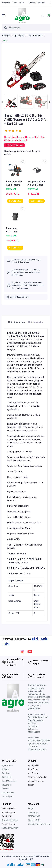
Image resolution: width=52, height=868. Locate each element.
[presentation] (3, 102)
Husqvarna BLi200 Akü (12, 230)
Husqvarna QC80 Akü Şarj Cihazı (36, 183)
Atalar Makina (34, 732)
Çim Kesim (6, 773)
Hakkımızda (33, 812)
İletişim (31, 808)
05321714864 (34, 820)
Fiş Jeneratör (33, 726)
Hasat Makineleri (9, 781)
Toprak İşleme (8, 797)
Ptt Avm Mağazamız (37, 749)
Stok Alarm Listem (10, 820)
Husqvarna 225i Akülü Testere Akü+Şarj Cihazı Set (14, 183)
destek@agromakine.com (39, 824)
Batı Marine (33, 729)
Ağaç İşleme (7, 765)
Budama (5, 769)
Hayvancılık (7, 785)
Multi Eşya (32, 723)
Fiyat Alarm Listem (10, 828)
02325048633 (34, 816)
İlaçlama (5, 789)
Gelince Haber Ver (14, 145)
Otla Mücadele (8, 793)
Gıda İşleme (7, 777)
